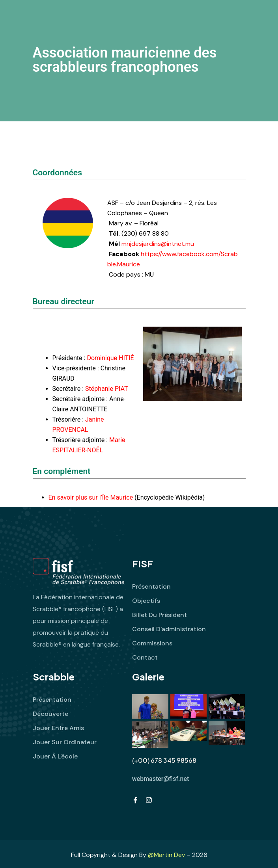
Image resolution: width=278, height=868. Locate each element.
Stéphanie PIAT (106, 389)
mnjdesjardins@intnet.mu (158, 244)
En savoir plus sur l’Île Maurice (91, 497)
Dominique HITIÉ (110, 358)
